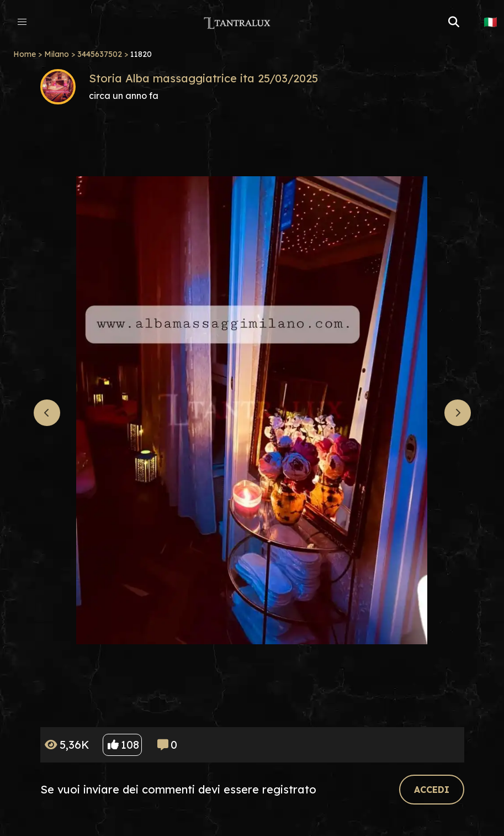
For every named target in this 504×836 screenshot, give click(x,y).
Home (25, 54)
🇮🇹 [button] (490, 22)
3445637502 (100, 54)
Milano (57, 54)
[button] (22, 22)
